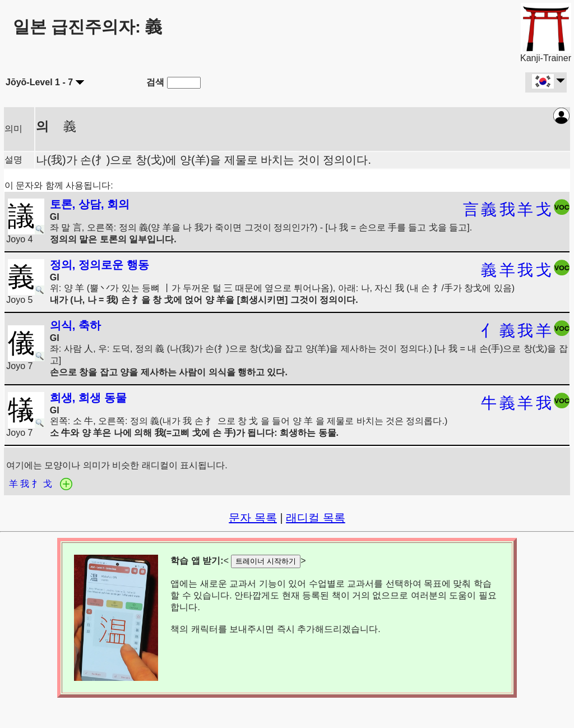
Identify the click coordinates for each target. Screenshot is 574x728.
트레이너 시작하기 (266, 561)
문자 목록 (253, 518)
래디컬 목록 (316, 518)
